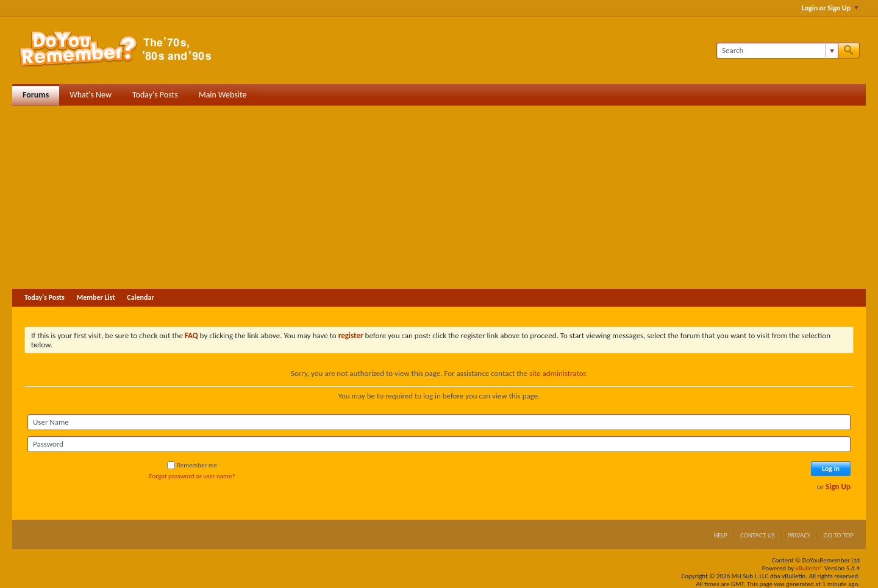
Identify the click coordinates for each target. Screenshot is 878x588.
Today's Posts (155, 95)
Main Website (223, 95)
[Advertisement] (439, 197)
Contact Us (758, 535)
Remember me (192, 465)
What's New (91, 95)
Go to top (838, 535)
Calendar (140, 297)
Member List (96, 297)
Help (720, 535)
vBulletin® (809, 568)
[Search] (777, 51)
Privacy (799, 535)
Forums (36, 95)
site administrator (557, 373)
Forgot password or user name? (192, 476)
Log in (831, 469)
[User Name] (439, 422)
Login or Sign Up (830, 8)
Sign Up (838, 487)
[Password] (439, 444)
